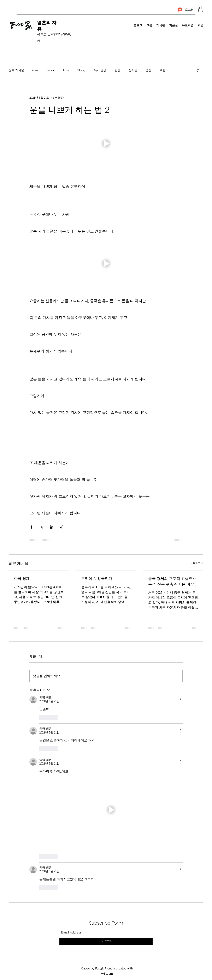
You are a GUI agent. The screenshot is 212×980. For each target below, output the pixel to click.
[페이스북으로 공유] (31, 527)
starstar (51, 70)
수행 (163, 70)
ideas (35, 70)
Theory (81, 70)
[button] (201, 9)
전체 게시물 (16, 70)
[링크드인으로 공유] (52, 527)
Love (66, 70)
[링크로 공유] (62, 527)
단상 (117, 70)
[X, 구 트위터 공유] (42, 527)
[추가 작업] (180, 98)
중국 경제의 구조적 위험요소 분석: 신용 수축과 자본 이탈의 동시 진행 (173, 581)
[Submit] (106, 941)
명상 (148, 70)
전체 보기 (197, 563)
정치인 (133, 70)
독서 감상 (100, 70)
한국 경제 (22, 579)
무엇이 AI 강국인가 (97, 579)
